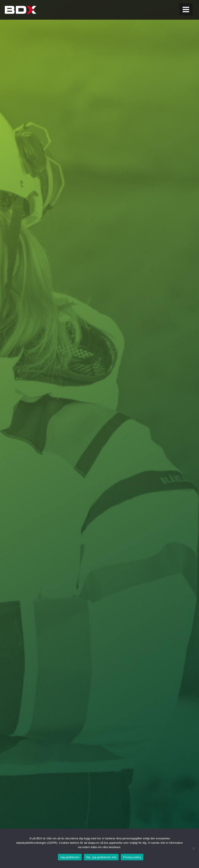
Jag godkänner (70, 857)
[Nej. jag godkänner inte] (194, 848)
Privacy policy (132, 857)
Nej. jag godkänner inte (101, 857)
